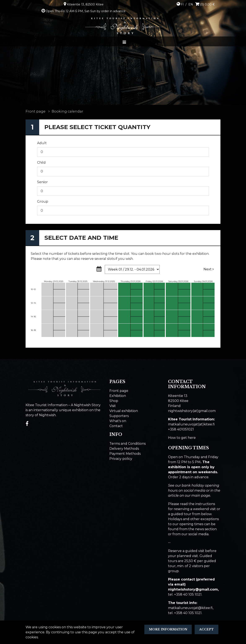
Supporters (119, 416)
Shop (114, 401)
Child (41, 163)
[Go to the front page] (124, 26)
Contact (116, 426)
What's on (118, 421)
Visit (113, 406)
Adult (42, 143)
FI (182, 4)
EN (191, 4)
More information (168, 629)
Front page (36, 111)
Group (43, 201)
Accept (207, 629)
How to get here (182, 438)
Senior (42, 182)
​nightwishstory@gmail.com (193, 589)
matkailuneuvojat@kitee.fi (190, 608)
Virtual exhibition (124, 411)
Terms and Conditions (128, 444)
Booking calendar (67, 111)
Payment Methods (125, 454)
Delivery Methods (124, 449)
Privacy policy (121, 459)
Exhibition (118, 396)
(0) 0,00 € (207, 4)
